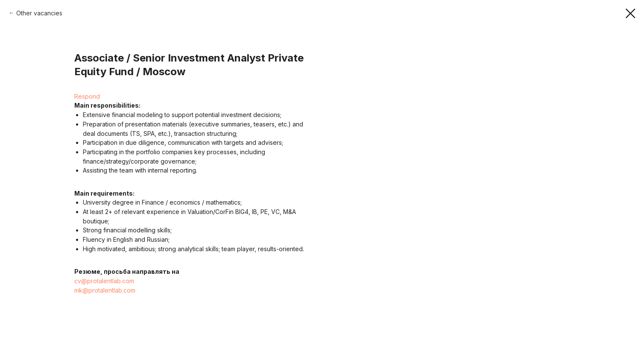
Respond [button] (87, 96)
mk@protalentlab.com (105, 290)
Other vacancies (39, 13)
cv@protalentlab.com (104, 281)
